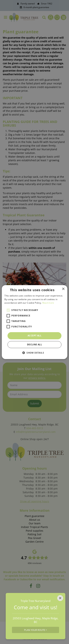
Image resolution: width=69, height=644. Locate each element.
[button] (34, 353)
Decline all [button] (34, 345)
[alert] (34, 322)
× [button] (63, 289)
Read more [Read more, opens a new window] (48, 303)
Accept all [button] (34, 336)
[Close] (60, 598)
